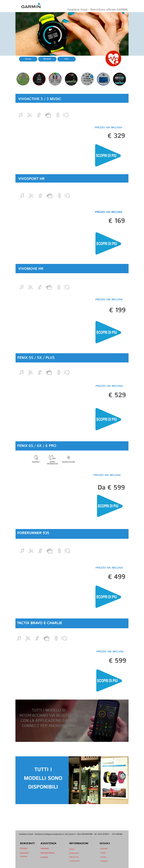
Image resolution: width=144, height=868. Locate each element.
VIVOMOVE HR (31, 275)
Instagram (104, 861)
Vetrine (72, 849)
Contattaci (44, 857)
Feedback (24, 856)
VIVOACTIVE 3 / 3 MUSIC (40, 104)
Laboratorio (45, 848)
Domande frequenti (48, 853)
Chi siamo (24, 848)
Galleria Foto (74, 857)
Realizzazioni (74, 853)
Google (103, 853)
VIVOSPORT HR (31, 184)
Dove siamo (24, 853)
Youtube (103, 857)
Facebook (104, 848)
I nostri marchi (74, 861)
